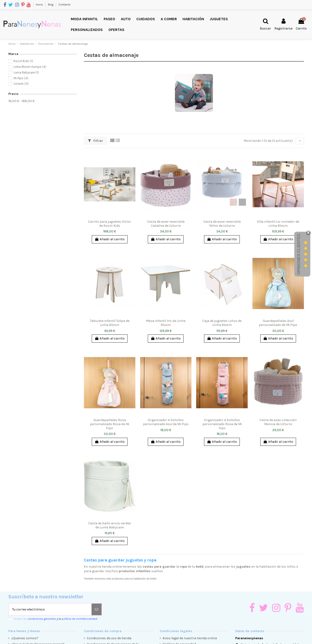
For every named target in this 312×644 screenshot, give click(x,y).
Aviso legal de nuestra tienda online (190, 638)
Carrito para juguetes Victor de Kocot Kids (110, 224)
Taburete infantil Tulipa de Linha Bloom (110, 323)
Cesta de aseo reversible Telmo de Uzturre (222, 224)
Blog (51, 5)
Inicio (40, 5)
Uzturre (21, 84)
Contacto (64, 5)
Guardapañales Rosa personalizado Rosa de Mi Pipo (110, 424)
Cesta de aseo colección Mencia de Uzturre (278, 422)
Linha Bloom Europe (30, 67)
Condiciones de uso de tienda (109, 638)
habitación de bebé (145, 579)
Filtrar (96, 141)
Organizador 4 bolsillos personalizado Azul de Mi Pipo (166, 422)
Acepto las (56, 619)
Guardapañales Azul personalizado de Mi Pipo (278, 323)
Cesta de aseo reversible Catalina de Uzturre (166, 224)
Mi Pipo (21, 78)
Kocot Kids (23, 61)
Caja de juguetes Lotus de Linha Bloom (222, 323)
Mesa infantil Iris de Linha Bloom (166, 323)
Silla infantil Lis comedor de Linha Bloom (278, 224)
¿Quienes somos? (25, 638)
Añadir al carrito (110, 239)
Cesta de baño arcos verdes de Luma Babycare (110, 525)
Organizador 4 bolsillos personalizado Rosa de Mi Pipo (222, 424)
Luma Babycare (26, 72)
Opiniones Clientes (299, 254)
